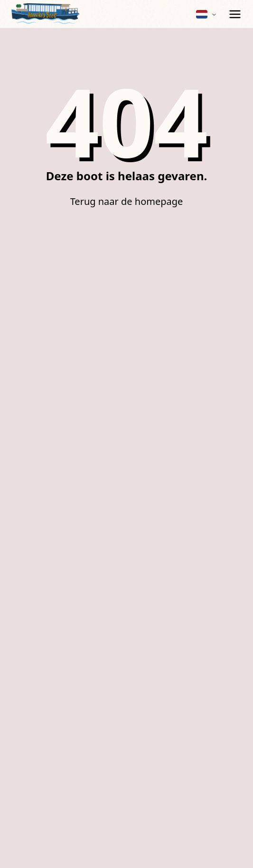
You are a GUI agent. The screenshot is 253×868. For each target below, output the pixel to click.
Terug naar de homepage (127, 201)
